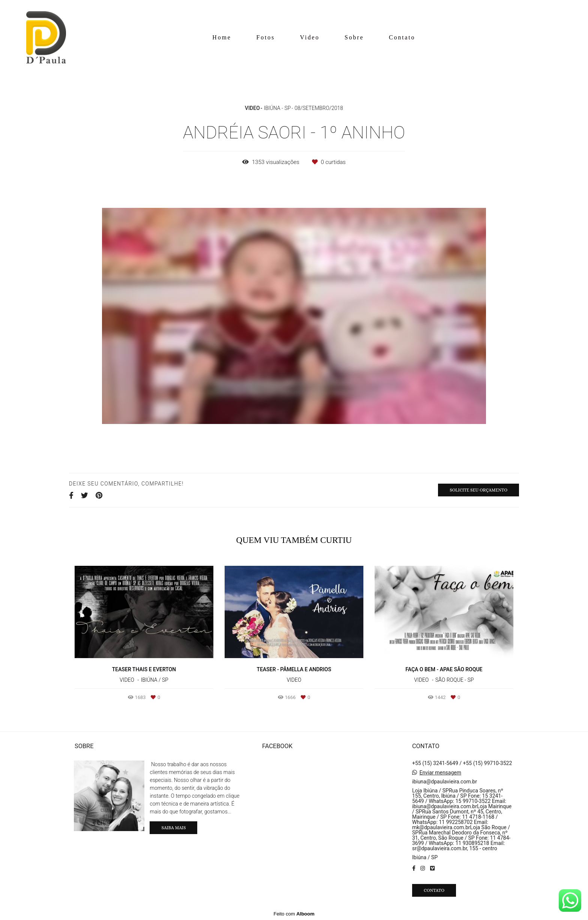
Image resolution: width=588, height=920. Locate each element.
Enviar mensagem (440, 773)
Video (310, 37)
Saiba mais (173, 828)
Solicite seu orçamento (478, 490)
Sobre (354, 37)
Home (222, 37)
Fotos (265, 37)
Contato (402, 37)
